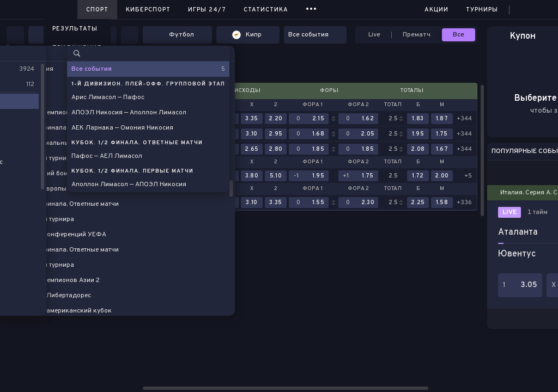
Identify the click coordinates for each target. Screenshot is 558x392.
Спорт (97, 10)
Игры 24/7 (207, 10)
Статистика (266, 10)
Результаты (75, 29)
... (311, 8)
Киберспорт (148, 10)
